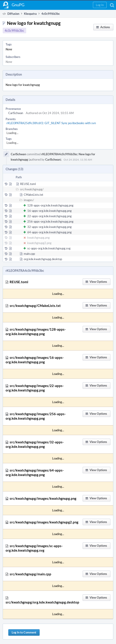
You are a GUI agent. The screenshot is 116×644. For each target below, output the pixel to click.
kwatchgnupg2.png (39, 243)
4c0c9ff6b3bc (14, 31)
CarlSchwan (16, 113)
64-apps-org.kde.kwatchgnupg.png (49, 232)
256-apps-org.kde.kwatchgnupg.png (50, 221)
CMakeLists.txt (33, 195)
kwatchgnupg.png (39, 238)
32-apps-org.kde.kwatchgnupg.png (49, 227)
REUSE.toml (28, 184)
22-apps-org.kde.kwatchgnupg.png (49, 216)
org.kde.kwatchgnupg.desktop (43, 259)
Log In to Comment (24, 632)
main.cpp (29, 254)
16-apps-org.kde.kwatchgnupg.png (49, 211)
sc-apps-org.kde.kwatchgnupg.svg (49, 248)
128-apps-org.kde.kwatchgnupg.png (50, 205)
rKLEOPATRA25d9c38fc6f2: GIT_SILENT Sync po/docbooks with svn (51, 123)
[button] (100, 5)
